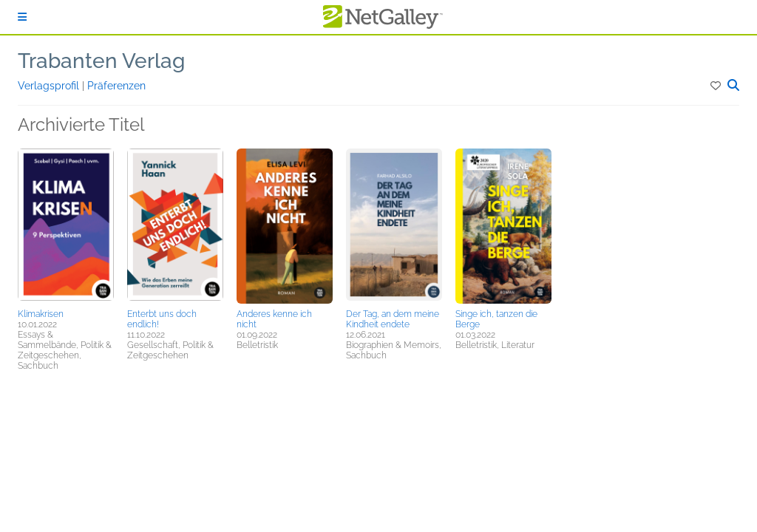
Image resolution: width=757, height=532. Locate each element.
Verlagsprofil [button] (50, 86)
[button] (717, 86)
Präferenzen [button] (116, 86)
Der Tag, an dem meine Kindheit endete (393, 319)
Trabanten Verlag (101, 61)
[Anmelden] (22, 17)
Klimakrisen (41, 314)
